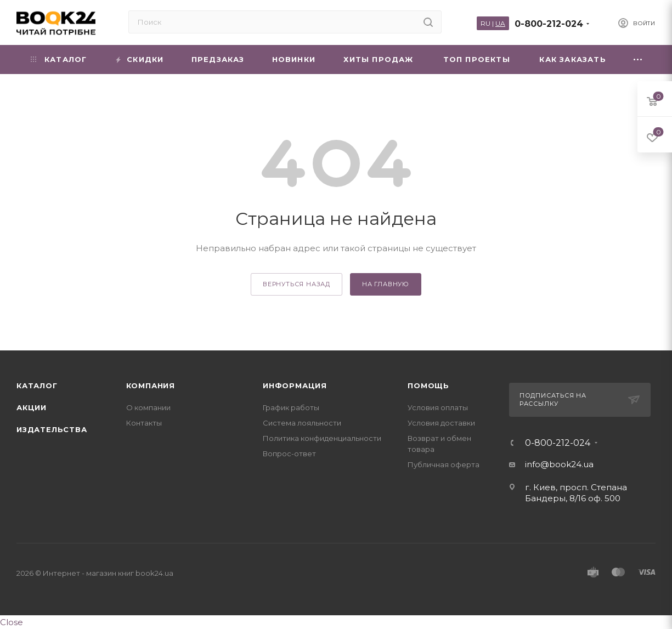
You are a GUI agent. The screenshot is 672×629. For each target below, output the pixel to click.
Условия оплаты (438, 407)
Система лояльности (302, 423)
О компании (148, 407)
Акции (32, 407)
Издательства (52, 429)
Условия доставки (441, 423)
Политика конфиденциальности (322, 438)
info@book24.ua (559, 464)
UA (500, 23)
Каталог (37, 386)
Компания (151, 386)
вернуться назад (297, 284)
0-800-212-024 (549, 24)
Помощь (428, 386)
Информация (295, 386)
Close (12, 622)
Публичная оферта (444, 464)
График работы (291, 407)
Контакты (144, 423)
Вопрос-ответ (289, 454)
